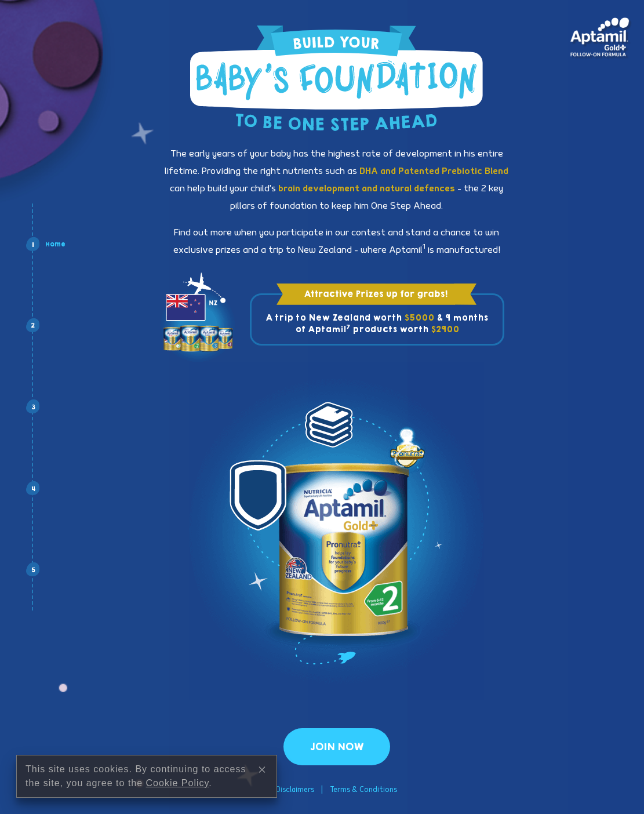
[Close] (262, 776)
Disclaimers (295, 790)
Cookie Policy (178, 789)
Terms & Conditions (363, 790)
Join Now (337, 747)
